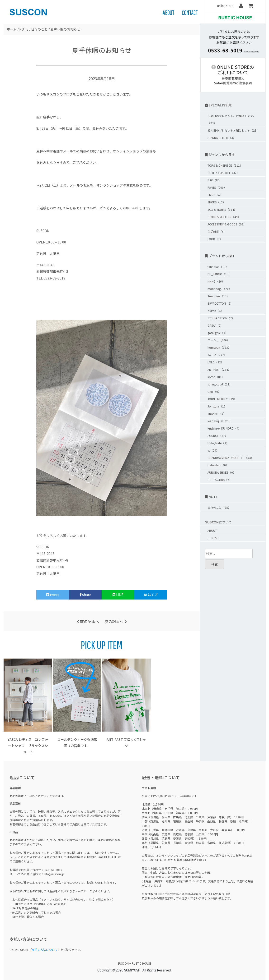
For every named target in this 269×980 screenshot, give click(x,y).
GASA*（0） (215, 325)
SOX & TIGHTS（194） (222, 209)
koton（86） (216, 377)
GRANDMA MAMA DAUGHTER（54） (231, 458)
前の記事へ (88, 621)
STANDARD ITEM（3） (222, 138)
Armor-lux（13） (218, 296)
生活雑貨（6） (217, 231)
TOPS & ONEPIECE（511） (225, 165)
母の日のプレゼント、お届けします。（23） (232, 119)
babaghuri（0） (218, 465)
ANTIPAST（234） (219, 369)
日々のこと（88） (219, 507)
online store (225, 6)
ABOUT (168, 13)
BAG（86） (215, 180)
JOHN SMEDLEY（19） (222, 399)
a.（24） (213, 450)
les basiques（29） (220, 421)
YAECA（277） (217, 355)
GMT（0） (214, 392)
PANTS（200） (217, 187)
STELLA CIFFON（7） (221, 318)
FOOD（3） (215, 239)
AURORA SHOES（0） (222, 472)
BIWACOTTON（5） (220, 303)
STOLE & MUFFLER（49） (224, 217)
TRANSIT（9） (217, 414)
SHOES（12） (217, 202)
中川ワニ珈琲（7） (220, 480)
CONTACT (190, 13)
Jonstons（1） (217, 406)
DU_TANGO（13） (219, 274)
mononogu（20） (219, 289)
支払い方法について (45, 950)
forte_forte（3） (218, 443)
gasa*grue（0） (218, 333)
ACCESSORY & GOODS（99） (227, 224)
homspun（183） (219, 347)
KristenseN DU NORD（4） (224, 428)
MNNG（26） (216, 281)
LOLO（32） (216, 362)
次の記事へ (116, 621)
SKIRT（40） (216, 195)
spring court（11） (220, 384)
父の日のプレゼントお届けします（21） (233, 130)
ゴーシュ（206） (219, 340)
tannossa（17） (218, 267)
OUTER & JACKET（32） (223, 173)
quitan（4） (215, 311)
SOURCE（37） (218, 436)
